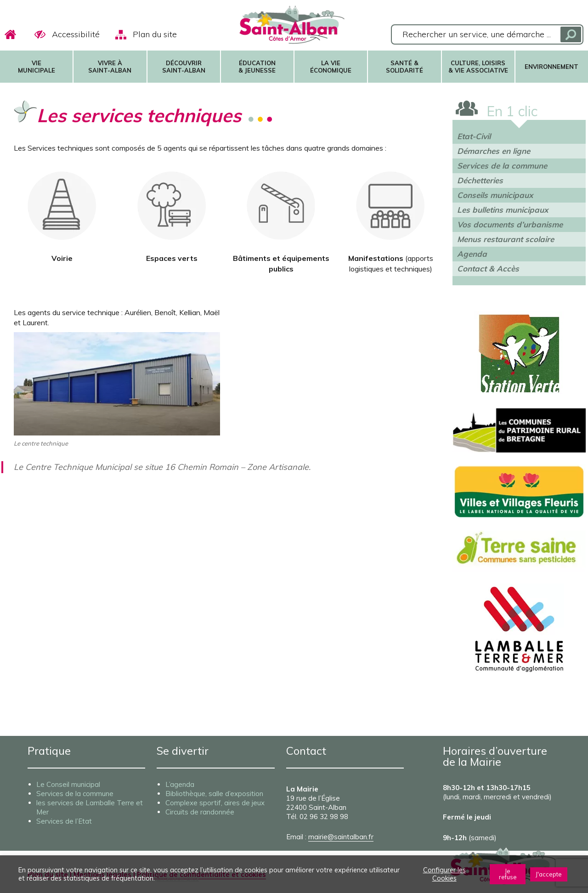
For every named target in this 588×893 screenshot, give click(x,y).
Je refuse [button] (508, 874)
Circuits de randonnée (200, 812)
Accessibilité (76, 34)
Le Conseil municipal (68, 784)
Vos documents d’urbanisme (510, 224)
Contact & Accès (488, 268)
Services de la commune (502, 166)
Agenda (472, 254)
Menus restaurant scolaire (506, 239)
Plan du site (155, 34)
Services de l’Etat (64, 821)
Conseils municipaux (495, 195)
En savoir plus (178, 878)
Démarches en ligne (494, 151)
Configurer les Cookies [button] (444, 874)
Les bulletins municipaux (503, 210)
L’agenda (180, 784)
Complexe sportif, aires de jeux (215, 803)
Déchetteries (480, 180)
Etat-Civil (474, 136)
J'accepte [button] (549, 874)
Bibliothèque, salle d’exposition (214, 794)
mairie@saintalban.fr (341, 837)
